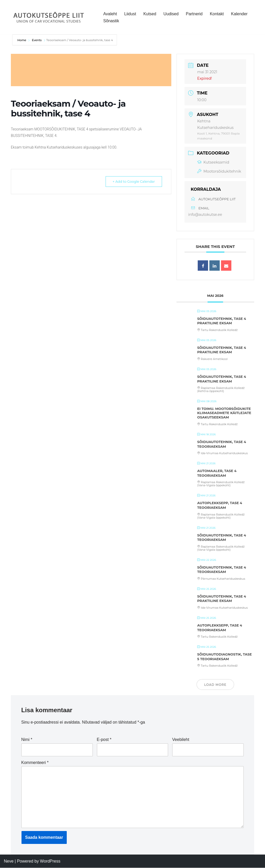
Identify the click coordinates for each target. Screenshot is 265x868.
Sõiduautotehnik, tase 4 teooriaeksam (222, 444)
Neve (9, 861)
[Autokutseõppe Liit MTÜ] (49, 17)
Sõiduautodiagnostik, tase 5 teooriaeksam (224, 657)
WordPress (50, 861)
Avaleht (110, 14)
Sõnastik (111, 21)
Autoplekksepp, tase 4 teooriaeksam (220, 505)
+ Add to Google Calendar (131, 181)
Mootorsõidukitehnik (219, 171)
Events (37, 40)
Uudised (171, 14)
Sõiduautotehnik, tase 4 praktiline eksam (222, 321)
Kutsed (150, 14)
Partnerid (194, 14)
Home (22, 40)
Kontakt (217, 14)
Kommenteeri (35, 763)
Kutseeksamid (213, 162)
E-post (104, 740)
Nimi (27, 740)
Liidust (130, 14)
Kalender (240, 14)
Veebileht (181, 740)
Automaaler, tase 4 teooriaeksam (217, 473)
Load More (215, 685)
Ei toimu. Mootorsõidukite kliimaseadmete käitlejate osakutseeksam (224, 413)
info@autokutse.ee (205, 215)
